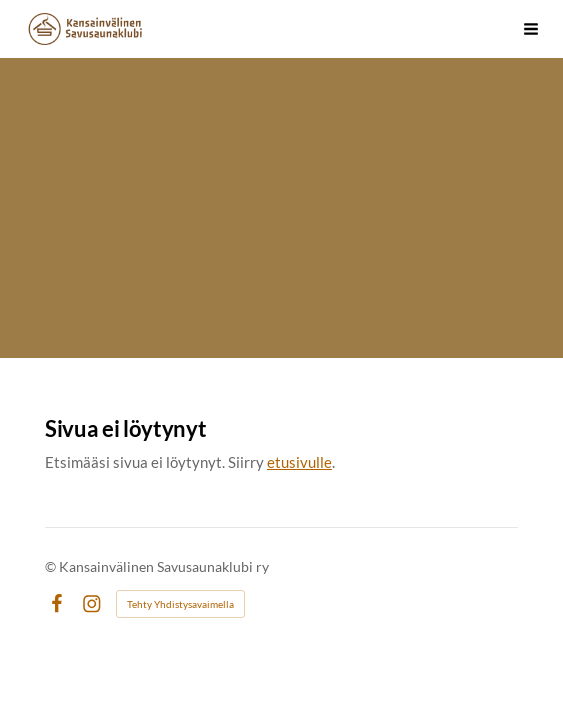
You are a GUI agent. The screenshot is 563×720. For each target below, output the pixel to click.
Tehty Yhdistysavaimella (180, 604)
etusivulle (299, 462)
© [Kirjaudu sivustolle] (52, 566)
